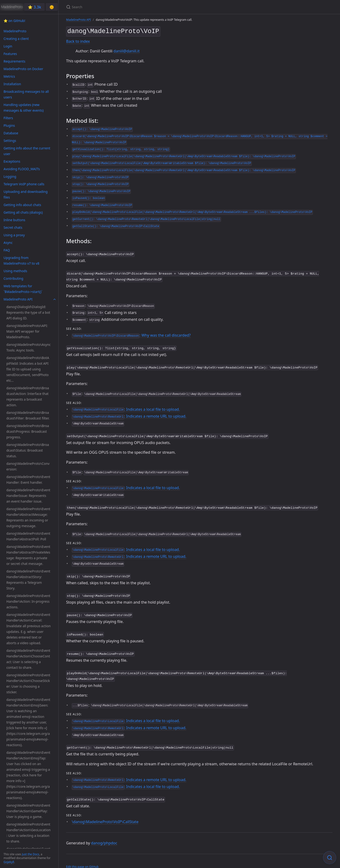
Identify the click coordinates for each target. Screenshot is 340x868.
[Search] (122, 7)
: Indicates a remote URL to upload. (129, 413)
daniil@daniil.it (126, 50)
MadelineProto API (79, 20)
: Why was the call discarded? (131, 333)
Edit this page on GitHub (82, 858)
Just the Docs (31, 854)
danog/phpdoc (104, 835)
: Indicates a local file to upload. (126, 406)
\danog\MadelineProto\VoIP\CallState (105, 813)
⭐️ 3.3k (34, 7)
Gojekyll (9, 862)
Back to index (78, 40)
